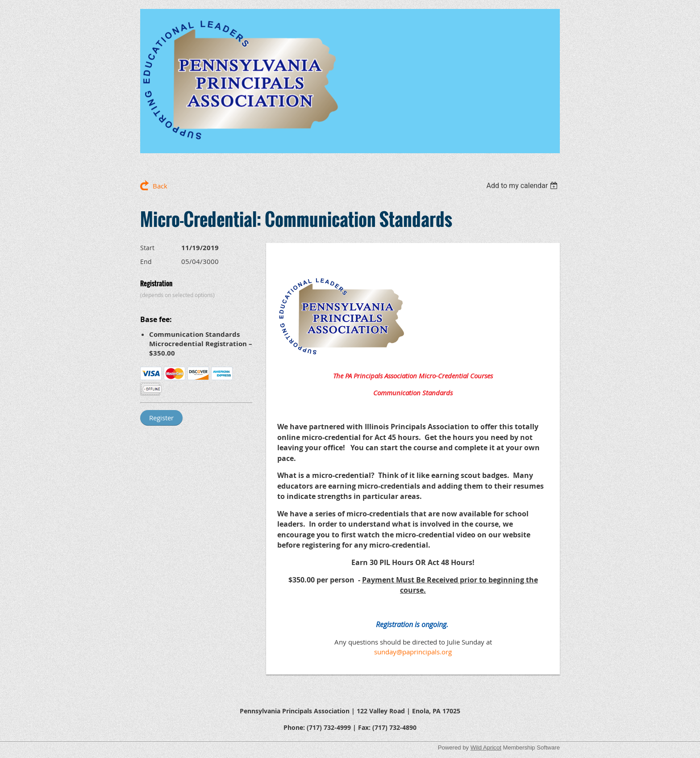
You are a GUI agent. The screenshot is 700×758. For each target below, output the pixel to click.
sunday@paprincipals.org (413, 652)
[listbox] (523, 186)
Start (147, 248)
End (146, 262)
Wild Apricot (486, 748)
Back (160, 186)
